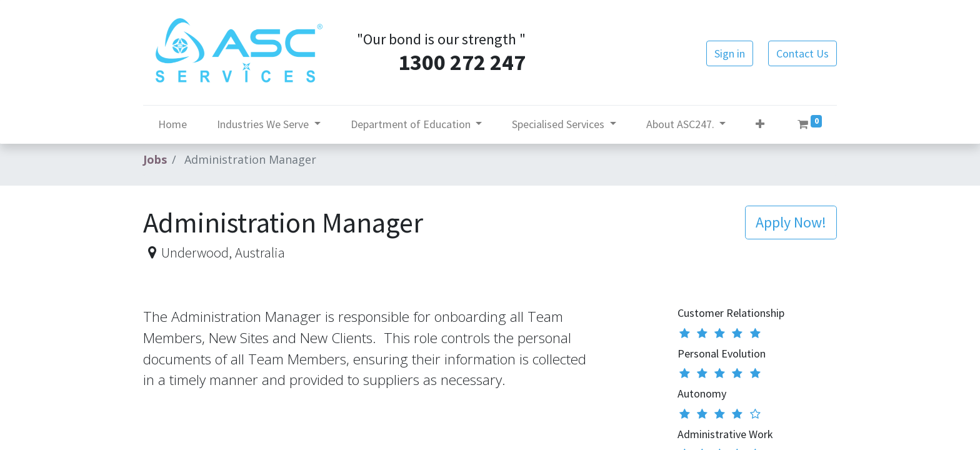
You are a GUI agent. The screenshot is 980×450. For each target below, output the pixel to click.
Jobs (155, 159)
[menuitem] (172, 124)
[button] (760, 124)
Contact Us (802, 53)
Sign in (730, 53)
